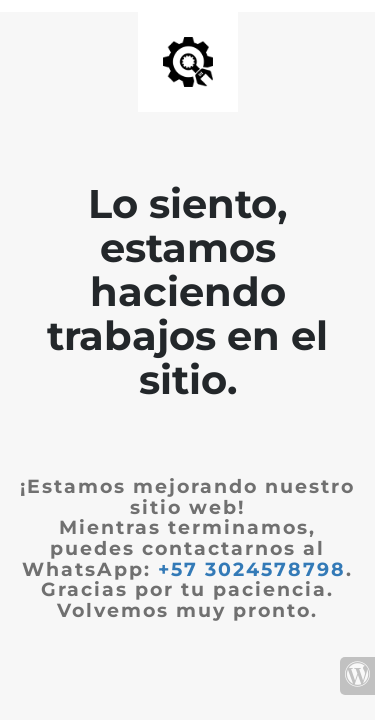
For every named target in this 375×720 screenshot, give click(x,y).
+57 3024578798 (252, 569)
